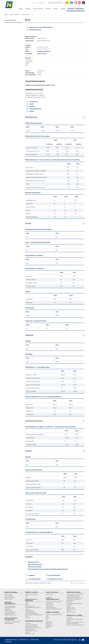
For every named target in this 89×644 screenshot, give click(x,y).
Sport (26, 596)
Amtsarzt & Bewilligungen (31, 625)
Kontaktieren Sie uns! (56, 579)
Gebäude (31, 106)
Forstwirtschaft (49, 603)
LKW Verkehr (69, 605)
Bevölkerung (32, 102)
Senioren (27, 616)
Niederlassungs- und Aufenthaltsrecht (34, 615)
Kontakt (8, 642)
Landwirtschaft (49, 606)
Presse (56, 9)
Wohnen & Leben (8, 599)
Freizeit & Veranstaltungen (31, 595)
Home (21, 9)
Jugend (27, 609)
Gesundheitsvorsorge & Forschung (33, 628)
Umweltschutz (49, 626)
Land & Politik (38, 9)
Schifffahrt (69, 611)
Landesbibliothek (8, 610)
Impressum (35, 640)
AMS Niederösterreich (35, 564)
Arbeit (30, 104)
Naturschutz (49, 623)
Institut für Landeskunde (10, 612)
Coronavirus (28, 623)
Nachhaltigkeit (49, 622)
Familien (27, 603)
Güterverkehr (69, 602)
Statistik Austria (33, 562)
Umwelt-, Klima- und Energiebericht (54, 615)
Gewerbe (68, 621)
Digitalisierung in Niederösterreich (12, 622)
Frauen (27, 605)
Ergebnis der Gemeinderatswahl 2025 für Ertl (40, 85)
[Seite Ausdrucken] (83, 640)
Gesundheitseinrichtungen (31, 626)
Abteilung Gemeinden (35, 567)
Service (48, 9)
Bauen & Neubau (8, 595)
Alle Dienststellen (35, 579)
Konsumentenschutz (30, 612)
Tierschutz (28, 618)
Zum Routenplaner (54, 575)
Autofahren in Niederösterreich (74, 599)
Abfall (47, 616)
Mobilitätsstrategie (71, 608)
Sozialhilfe (28, 632)
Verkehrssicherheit (71, 612)
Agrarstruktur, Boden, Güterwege (53, 602)
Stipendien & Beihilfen (10, 613)
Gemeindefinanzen (34, 109)
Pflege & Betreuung (30, 629)
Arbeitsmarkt (69, 618)
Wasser (47, 628)
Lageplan (32, 575)
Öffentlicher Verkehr (71, 609)
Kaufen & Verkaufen (9, 596)
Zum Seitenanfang (78, 583)
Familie (30, 111)
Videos (63, 9)
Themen (28, 9)
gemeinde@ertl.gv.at (44, 51)
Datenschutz (24, 640)
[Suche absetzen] (67, 3)
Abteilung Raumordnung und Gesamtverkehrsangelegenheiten (48, 569)
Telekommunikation (9, 623)
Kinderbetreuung (29, 610)
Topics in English (41, 3)
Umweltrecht (49, 625)
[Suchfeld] (56, 3)
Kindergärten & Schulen (10, 608)
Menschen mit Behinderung (31, 613)
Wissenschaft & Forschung (11, 615)
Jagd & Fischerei (50, 605)
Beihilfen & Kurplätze (30, 634)
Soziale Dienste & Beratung (31, 631)
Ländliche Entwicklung (51, 608)
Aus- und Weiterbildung (10, 606)
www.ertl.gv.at (42, 54)
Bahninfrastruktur (71, 600)
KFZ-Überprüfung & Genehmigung (74, 603)
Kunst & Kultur (49, 595)
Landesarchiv (8, 609)
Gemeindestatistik (34, 30)
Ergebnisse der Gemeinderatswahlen (40, 27)
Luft (47, 620)
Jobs (33, 3)
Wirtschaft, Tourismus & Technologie (75, 625)
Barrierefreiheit (11, 640)
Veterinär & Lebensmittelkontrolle (53, 609)
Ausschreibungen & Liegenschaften (75, 619)
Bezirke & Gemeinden (76, 9)
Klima (47, 619)
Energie (48, 618)
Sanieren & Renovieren (10, 598)
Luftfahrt (68, 606)
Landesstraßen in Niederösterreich (74, 598)
